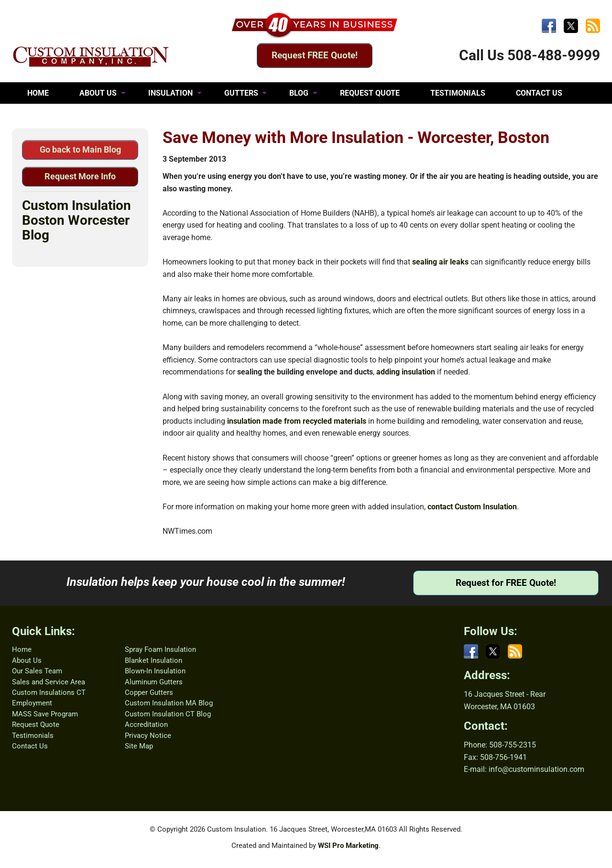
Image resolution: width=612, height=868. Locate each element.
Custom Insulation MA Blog (169, 703)
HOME (38, 93)
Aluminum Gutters (154, 682)
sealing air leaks (440, 262)
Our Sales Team (37, 671)
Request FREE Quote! (315, 55)
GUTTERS (241, 93)
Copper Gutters (149, 692)
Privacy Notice (148, 736)
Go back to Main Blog (80, 149)
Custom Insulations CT (49, 692)
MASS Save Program (45, 714)
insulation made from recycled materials (297, 421)
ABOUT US (98, 93)
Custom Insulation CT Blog (168, 714)
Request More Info (80, 176)
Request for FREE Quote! (506, 583)
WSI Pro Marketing (348, 846)
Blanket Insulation (153, 660)
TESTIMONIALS (458, 93)
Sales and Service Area (49, 682)
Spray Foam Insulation (160, 649)
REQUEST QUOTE (370, 93)
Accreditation (146, 725)
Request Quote (36, 725)
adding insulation (406, 372)
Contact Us (30, 746)
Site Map (139, 746)
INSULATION (170, 93)
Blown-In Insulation (155, 671)
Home (22, 649)
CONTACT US (539, 93)
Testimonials (33, 736)
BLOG (299, 93)
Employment (32, 703)
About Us (27, 660)
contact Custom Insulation (472, 507)
